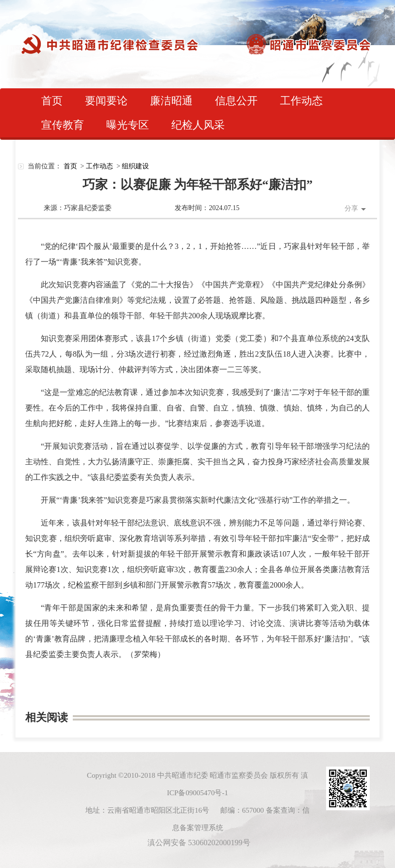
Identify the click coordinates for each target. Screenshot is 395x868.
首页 (52, 101)
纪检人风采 (198, 125)
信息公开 (236, 101)
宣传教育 (63, 125)
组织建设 (135, 166)
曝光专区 (128, 125)
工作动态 (301, 101)
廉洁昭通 (171, 101)
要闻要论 (106, 101)
